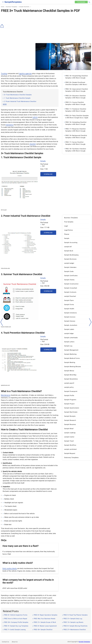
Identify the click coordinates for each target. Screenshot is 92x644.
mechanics (10, 125)
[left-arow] (2, 322)
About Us (15, 642)
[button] (89, 2)
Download (48, 174)
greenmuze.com (5, 385)
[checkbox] (3, 2)
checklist (33, 144)
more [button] (5, 104)
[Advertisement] (46, 28)
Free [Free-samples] (81, 2)
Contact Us (5, 642)
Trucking (4, 74)
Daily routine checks (10, 568)
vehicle (35, 117)
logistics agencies (25, 74)
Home (3, 7)
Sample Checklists (24, 7)
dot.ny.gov (4, 210)
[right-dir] (90, 322)
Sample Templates (84, 642)
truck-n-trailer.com (6, 327)
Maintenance (6, 395)
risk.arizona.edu (5, 268)
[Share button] (2, 26)
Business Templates (12, 7)
